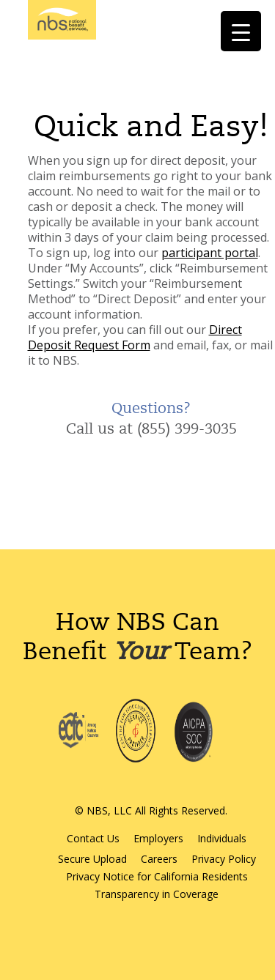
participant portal (210, 253)
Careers (159, 859)
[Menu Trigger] (241, 31)
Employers (158, 838)
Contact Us (93, 838)
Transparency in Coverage (157, 894)
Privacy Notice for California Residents (157, 876)
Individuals (222, 838)
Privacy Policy (224, 859)
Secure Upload (92, 859)
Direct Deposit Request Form (135, 337)
